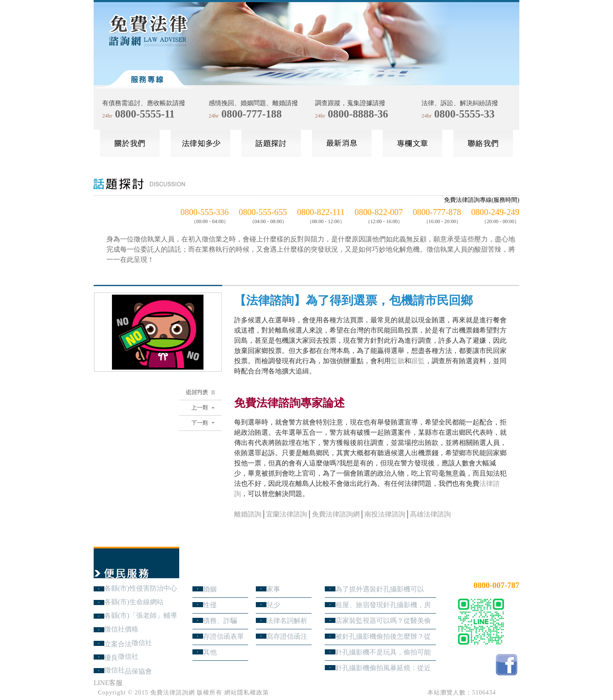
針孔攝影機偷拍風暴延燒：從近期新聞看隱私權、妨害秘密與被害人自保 (383, 668)
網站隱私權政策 (247, 693)
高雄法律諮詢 (430, 514)
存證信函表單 (223, 636)
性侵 (210, 605)
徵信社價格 (121, 629)
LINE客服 (108, 683)
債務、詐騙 (220, 621)
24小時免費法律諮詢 (489, 571)
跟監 (418, 361)
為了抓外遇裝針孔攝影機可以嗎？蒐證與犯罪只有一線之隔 (380, 589)
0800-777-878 (437, 212)
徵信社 (142, 643)
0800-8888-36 (358, 114)
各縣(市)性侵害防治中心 (141, 588)
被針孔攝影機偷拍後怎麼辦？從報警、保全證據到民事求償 (383, 636)
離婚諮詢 (248, 514)
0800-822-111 (321, 212)
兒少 (273, 605)
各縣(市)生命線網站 (134, 602)
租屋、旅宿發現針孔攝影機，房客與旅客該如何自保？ (383, 605)
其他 (210, 652)
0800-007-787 (496, 585)
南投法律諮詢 (385, 514)
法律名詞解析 (287, 621)
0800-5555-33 (464, 114)
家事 (273, 589)
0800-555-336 (205, 212)
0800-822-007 (379, 212)
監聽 (398, 361)
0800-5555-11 (145, 114)
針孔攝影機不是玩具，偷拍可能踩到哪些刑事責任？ (383, 652)
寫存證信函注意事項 (287, 636)
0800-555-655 (263, 212)
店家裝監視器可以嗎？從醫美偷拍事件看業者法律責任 (383, 621)
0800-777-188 (252, 114)
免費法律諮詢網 (336, 514)
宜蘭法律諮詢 (286, 514)
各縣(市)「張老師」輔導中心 (141, 615)
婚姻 (210, 589)
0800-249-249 (495, 212)
